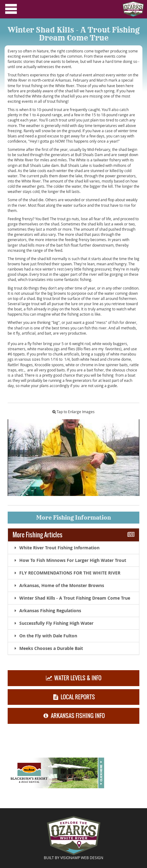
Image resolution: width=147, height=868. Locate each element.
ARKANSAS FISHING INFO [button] (73, 716)
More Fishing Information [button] (73, 518)
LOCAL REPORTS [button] (73, 697)
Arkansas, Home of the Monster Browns (58, 585)
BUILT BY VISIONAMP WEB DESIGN (73, 858)
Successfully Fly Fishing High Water (53, 623)
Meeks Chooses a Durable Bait (48, 648)
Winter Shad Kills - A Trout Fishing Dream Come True (71, 598)
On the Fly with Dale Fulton (45, 636)
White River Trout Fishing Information (56, 548)
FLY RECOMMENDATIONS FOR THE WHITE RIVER (66, 573)
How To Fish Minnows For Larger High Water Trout (69, 560)
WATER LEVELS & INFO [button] (73, 678)
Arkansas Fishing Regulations (47, 611)
